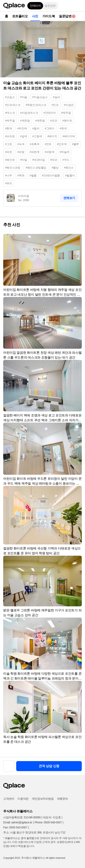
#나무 (9, 175)
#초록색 (34, 144)
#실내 (56, 97)
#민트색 (62, 144)
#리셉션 (69, 105)
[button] (79, 6)
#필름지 (70, 175)
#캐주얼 (66, 113)
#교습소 (10, 97)
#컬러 (36, 128)
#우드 (66, 160)
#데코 (54, 160)
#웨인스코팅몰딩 (36, 168)
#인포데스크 (13, 105)
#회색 (63, 128)
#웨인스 (69, 168)
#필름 (33, 175)
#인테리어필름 (51, 175)
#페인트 (10, 160)
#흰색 (9, 128)
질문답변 (50, 6)
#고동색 (37, 136)
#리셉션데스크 (29, 113)
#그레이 (49, 128)
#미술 (24, 97)
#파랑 (21, 152)
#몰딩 (55, 168)
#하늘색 (65, 152)
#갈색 (24, 136)
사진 (35, 16)
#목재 (21, 175)
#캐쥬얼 (25, 121)
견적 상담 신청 (49, 766)
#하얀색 (22, 128)
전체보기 (69, 198)
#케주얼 (10, 121)
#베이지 (52, 136)
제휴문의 (63, 799)
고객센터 (9, 799)
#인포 (55, 105)
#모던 (54, 121)
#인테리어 (50, 113)
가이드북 (49, 16)
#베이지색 (69, 136)
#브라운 (10, 136)
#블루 (75, 144)
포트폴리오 (20, 16)
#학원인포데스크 (36, 105)
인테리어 (35, 6)
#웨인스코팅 (13, 168)
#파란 (9, 152)
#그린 (9, 144)
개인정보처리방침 (43, 799)
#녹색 (21, 144)
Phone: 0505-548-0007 (48, 822)
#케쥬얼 (40, 121)
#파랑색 (49, 152)
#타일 (24, 160)
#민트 (48, 144)
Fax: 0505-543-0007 (15, 827)
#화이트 (67, 121)
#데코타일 (39, 160)
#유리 (9, 183)
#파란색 (34, 152)
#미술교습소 (40, 97)
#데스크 (10, 113)
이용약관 (23, 799)
